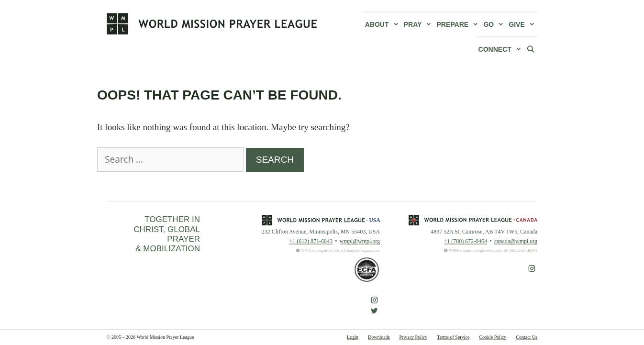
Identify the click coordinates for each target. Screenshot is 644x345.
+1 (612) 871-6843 (311, 241)
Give (523, 24)
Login (353, 337)
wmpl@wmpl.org (360, 241)
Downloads (379, 337)
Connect (501, 49)
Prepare (459, 24)
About (383, 24)
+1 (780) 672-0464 (466, 241)
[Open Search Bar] (531, 49)
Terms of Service (453, 337)
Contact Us (527, 337)
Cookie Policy (493, 337)
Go (495, 24)
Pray (419, 24)
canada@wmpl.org (516, 241)
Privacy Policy (414, 337)
